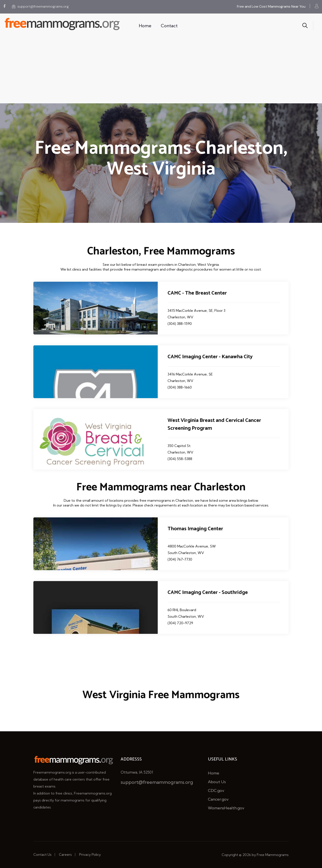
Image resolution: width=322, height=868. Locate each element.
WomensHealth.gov (226, 808)
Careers (65, 854)
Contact (169, 26)
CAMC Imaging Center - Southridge (208, 593)
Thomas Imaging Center (195, 529)
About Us (217, 782)
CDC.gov (216, 790)
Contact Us (42, 854)
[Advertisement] (161, 71)
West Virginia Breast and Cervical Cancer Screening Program (214, 424)
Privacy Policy (90, 854)
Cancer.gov (218, 799)
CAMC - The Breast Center (197, 293)
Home (145, 26)
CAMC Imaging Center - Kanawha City (210, 357)
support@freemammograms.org (40, 6)
